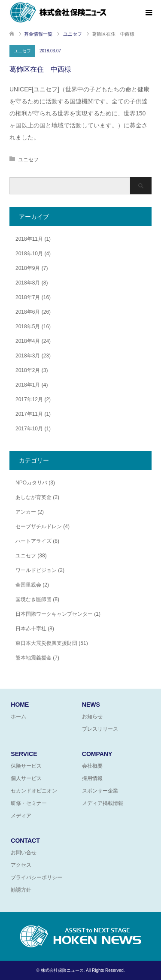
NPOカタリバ (31, 483)
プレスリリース (100, 729)
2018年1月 (28, 385)
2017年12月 (29, 399)
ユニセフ (22, 51)
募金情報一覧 (38, 34)
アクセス (21, 865)
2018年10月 (29, 254)
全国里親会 (28, 585)
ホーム (18, 717)
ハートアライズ (33, 541)
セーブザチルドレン (39, 526)
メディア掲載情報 (103, 803)
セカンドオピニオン (34, 791)
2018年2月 (28, 370)
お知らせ (92, 717)
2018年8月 (28, 283)
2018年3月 (28, 356)
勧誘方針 (21, 890)
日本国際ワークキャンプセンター (54, 614)
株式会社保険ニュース (62, 970)
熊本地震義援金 (33, 658)
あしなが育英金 (33, 497)
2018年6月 (28, 312)
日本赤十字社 (31, 629)
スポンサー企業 (100, 791)
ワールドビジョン (36, 570)
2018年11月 (29, 239)
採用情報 (92, 778)
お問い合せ (24, 853)
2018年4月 (28, 341)
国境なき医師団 (33, 599)
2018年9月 (28, 268)
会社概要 (92, 766)
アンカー (26, 512)
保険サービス (26, 766)
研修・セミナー (29, 803)
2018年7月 (28, 297)
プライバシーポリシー (36, 877)
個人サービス (26, 778)
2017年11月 (29, 414)
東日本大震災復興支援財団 (46, 643)
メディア (21, 816)
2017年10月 (29, 429)
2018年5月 (28, 327)
